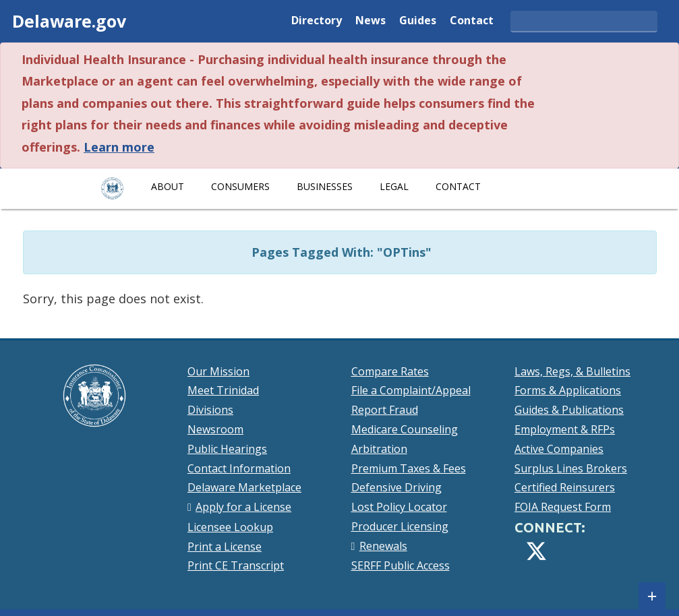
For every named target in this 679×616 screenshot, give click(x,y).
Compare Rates (390, 371)
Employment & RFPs (565, 429)
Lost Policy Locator (399, 507)
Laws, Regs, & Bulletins (572, 371)
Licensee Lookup (230, 527)
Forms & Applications (568, 390)
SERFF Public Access (401, 565)
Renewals (383, 546)
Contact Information (239, 468)
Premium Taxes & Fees (409, 468)
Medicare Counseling (405, 429)
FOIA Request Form (563, 507)
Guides (418, 21)
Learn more (119, 147)
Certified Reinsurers (565, 487)
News (371, 21)
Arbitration (379, 449)
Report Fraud (385, 410)
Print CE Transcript (236, 565)
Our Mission (218, 371)
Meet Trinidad (223, 390)
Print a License (225, 547)
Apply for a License (243, 507)
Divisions (210, 410)
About (168, 186)
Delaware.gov (69, 21)
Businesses (325, 186)
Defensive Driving (396, 487)
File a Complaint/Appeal (411, 390)
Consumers (240, 186)
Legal (394, 186)
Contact (472, 21)
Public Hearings (227, 449)
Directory (317, 21)
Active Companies (559, 449)
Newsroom (215, 429)
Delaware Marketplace (244, 487)
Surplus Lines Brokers (571, 468)
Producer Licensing (400, 526)
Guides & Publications (569, 410)
